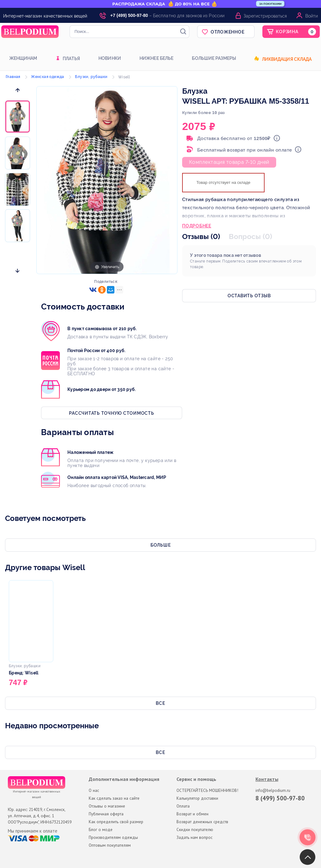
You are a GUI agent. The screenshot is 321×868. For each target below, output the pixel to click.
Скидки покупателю (195, 829)
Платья (71, 59)
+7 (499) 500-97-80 (129, 15)
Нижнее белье (156, 58)
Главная (13, 77)
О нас (94, 790)
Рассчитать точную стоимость (111, 413)
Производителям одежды (113, 837)
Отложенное (228, 32)
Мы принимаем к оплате (33, 831)
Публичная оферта (106, 814)
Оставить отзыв (249, 296)
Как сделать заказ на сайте (114, 798)
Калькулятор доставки (197, 798)
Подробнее (197, 226)
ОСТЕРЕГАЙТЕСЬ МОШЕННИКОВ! (207, 790)
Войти (312, 16)
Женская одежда (48, 77)
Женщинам (23, 58)
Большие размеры (214, 58)
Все (160, 703)
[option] (18, 117)
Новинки (110, 58)
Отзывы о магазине (107, 806)
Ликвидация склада (287, 59)
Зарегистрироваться (265, 16)
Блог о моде (101, 829)
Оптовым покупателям (110, 845)
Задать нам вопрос (195, 837)
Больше (161, 545)
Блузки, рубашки (91, 77)
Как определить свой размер (116, 822)
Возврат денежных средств (202, 822)
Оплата (183, 806)
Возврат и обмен (192, 814)
